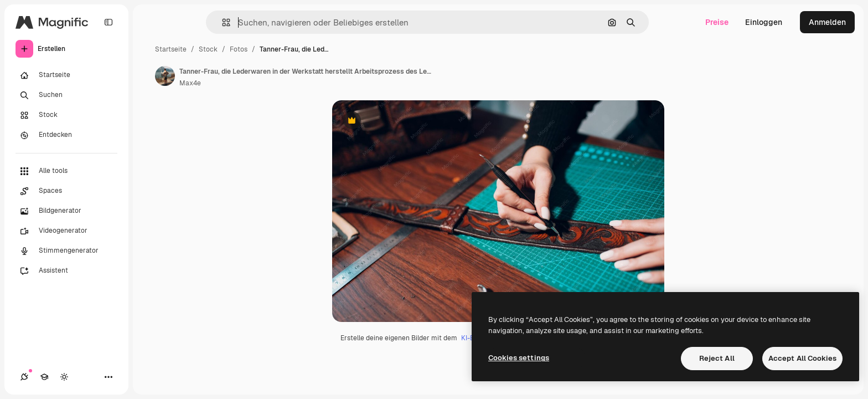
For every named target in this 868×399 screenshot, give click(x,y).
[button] (222, 22)
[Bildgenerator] (66, 211)
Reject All (717, 358)
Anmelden (827, 22)
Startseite (171, 49)
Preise (717, 22)
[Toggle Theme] (64, 377)
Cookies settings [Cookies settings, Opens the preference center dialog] (519, 358)
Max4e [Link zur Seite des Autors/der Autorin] (190, 83)
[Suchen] (66, 95)
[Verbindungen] (24, 377)
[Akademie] (44, 377)
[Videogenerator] (66, 231)
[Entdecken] (66, 135)
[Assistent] (66, 271)
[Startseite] (66, 75)
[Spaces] (66, 191)
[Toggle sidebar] (108, 22)
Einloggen (764, 22)
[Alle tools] (66, 171)
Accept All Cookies (802, 358)
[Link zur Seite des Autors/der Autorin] (165, 76)
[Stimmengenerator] (66, 251)
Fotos (239, 49)
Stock (208, 49)
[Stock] (66, 115)
